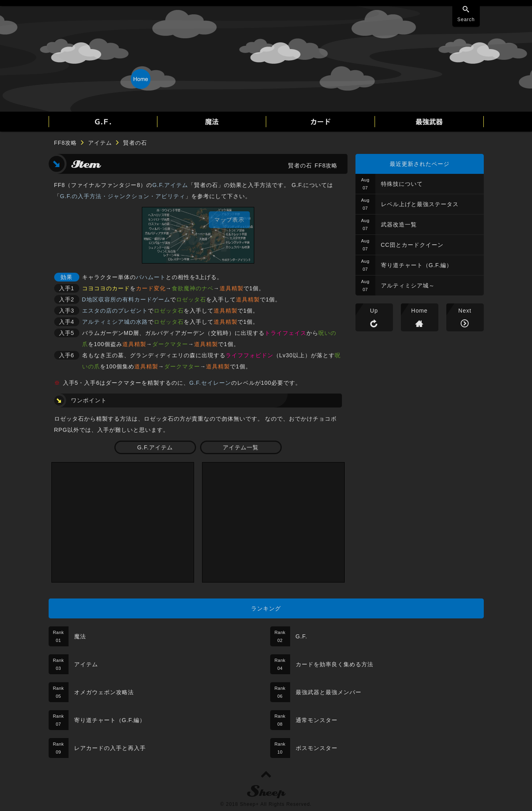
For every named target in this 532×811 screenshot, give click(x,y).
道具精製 (232, 288)
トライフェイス (286, 333)
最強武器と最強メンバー (329, 692)
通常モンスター (317, 720)
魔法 (80, 636)
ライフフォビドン (249, 355)
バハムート (151, 277)
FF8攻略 (66, 143)
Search (466, 20)
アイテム (100, 143)
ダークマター (170, 344)
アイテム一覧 (241, 447)
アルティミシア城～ (408, 285)
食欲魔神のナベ (193, 288)
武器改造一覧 (399, 224)
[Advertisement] (123, 522)
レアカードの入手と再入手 (110, 748)
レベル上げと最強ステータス (420, 204)
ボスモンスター (317, 748)
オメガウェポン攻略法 (104, 692)
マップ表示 (229, 220)
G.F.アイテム (170, 185)
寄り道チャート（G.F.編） (417, 265)
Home (419, 311)
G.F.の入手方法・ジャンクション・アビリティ (123, 196)
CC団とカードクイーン (412, 245)
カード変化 (151, 288)
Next (465, 311)
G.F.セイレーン (210, 383)
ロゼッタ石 (191, 299)
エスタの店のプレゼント (115, 311)
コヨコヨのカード (106, 288)
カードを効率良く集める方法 (335, 664)
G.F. (302, 636)
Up (374, 311)
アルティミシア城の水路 (115, 322)
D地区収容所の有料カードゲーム (126, 299)
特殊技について (402, 184)
